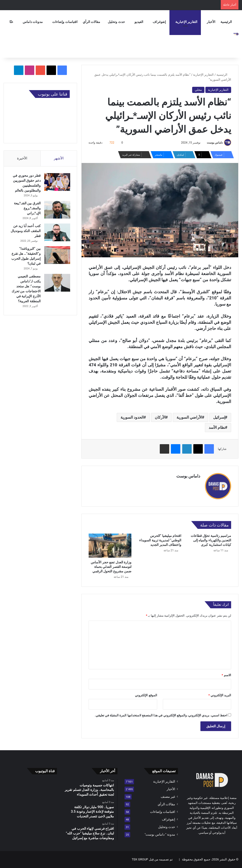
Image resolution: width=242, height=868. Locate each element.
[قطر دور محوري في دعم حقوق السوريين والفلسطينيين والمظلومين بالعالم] (57, 182)
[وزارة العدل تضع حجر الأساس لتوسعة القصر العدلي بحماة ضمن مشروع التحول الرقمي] (110, 546)
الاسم (226, 675)
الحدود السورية (132, 417)
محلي (198, 90)
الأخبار (211, 22)
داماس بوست (215, 143)
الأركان (160, 417)
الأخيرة (22, 158)
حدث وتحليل (116, 22)
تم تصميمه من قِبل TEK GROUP (152, 859)
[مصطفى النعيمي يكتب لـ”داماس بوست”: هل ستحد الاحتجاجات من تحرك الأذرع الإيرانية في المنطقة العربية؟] (57, 283)
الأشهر (59, 158)
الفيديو (139, 22)
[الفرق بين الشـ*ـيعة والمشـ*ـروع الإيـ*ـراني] (57, 210)
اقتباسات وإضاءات (65, 22)
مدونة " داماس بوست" (160, 834)
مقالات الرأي (91, 22)
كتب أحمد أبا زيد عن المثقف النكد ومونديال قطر (26, 231)
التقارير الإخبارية (186, 22)
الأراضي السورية (189, 417)
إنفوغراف (159, 22)
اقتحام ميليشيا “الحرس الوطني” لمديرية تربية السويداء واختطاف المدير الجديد (160, 540)
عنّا (11, 22)
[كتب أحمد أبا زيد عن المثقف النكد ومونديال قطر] (57, 233)
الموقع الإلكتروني (146, 695)
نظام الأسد (217, 427)
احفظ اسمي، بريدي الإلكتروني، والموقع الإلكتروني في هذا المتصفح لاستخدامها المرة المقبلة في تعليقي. (161, 715)
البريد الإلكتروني (220, 695)
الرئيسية (226, 22)
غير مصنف (168, 797)
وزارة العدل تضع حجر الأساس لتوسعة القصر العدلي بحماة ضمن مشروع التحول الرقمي (111, 567)
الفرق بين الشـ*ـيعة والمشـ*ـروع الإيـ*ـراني (27, 209)
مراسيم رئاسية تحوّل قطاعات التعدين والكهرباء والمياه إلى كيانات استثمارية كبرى (211, 540)
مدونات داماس (33, 22)
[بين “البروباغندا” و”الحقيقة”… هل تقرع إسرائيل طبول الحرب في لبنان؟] (57, 256)
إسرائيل (219, 417)
